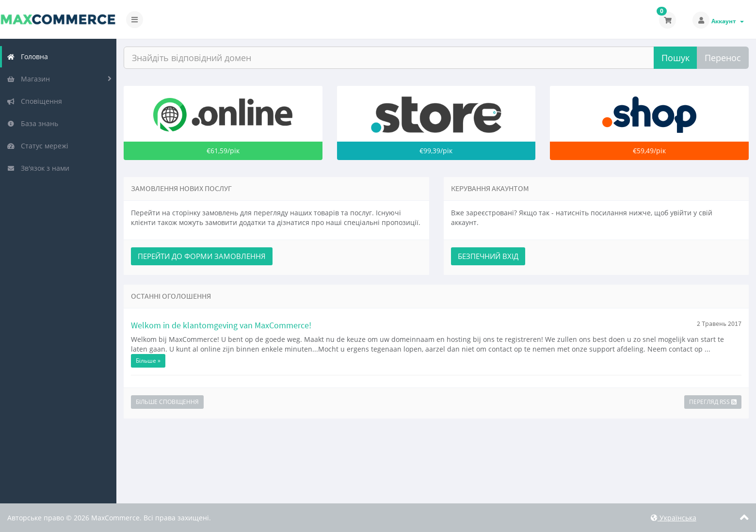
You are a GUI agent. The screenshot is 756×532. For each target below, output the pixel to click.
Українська (674, 518)
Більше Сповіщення (167, 402)
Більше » (148, 361)
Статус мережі (38, 146)
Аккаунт (728, 21)
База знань (32, 123)
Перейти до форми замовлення (202, 256)
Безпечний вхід (488, 256)
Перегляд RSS (713, 402)
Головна (27, 56)
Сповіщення (34, 101)
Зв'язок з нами (38, 168)
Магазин (28, 79)
